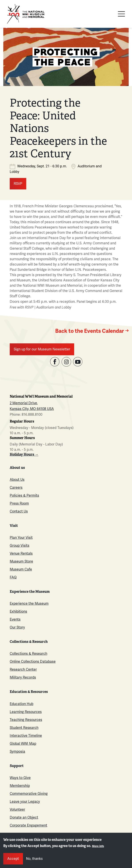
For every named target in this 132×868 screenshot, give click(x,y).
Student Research (24, 728)
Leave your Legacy (25, 802)
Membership (20, 786)
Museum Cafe (21, 569)
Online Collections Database (33, 662)
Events (15, 619)
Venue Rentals (21, 554)
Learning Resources (26, 712)
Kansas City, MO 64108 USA (32, 409)
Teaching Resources (26, 720)
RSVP (18, 184)
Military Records (23, 677)
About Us (17, 480)
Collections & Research (28, 654)
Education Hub (22, 704)
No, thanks (34, 859)
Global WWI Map (23, 744)
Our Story (17, 627)
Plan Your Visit (21, 538)
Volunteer (17, 810)
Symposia (17, 752)
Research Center (23, 670)
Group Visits (20, 546)
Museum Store (21, 561)
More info (98, 846)
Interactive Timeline (26, 736)
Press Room (19, 503)
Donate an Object (24, 817)
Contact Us (19, 511)
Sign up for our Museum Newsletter (42, 349)
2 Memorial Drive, (24, 403)
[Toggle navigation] (121, 14)
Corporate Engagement (28, 825)
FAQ (13, 577)
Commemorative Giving (29, 794)
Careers (16, 488)
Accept (13, 859)
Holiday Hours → (24, 454)
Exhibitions (18, 612)
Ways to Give (20, 778)
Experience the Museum (29, 604)
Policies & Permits (24, 496)
